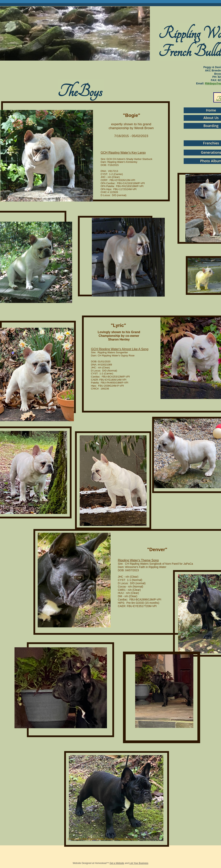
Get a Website (117, 863)
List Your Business (139, 863)
